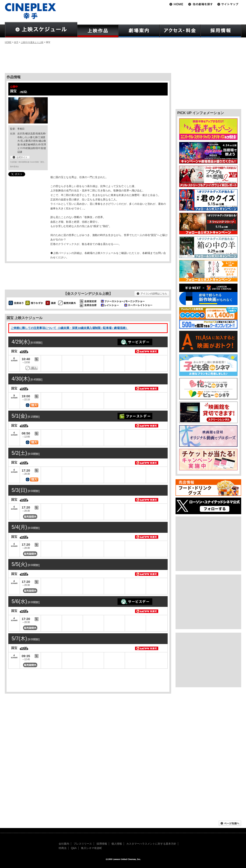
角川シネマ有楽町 (91, 848)
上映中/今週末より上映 (32, 42)
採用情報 (102, 844)
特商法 (63, 848)
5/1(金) (19, 416)
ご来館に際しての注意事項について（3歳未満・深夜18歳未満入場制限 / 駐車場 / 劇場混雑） (69, 328)
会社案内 (64, 844)
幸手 (16, 42)
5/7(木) (19, 639)
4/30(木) (21, 379)
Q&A (74, 848)
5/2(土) (19, 453)
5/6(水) (19, 601)
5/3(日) (19, 490)
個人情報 (117, 844)
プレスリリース (83, 844)
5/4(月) (19, 527)
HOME (8, 42)
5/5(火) (19, 564)
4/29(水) (21, 342)
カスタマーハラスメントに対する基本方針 (151, 844)
